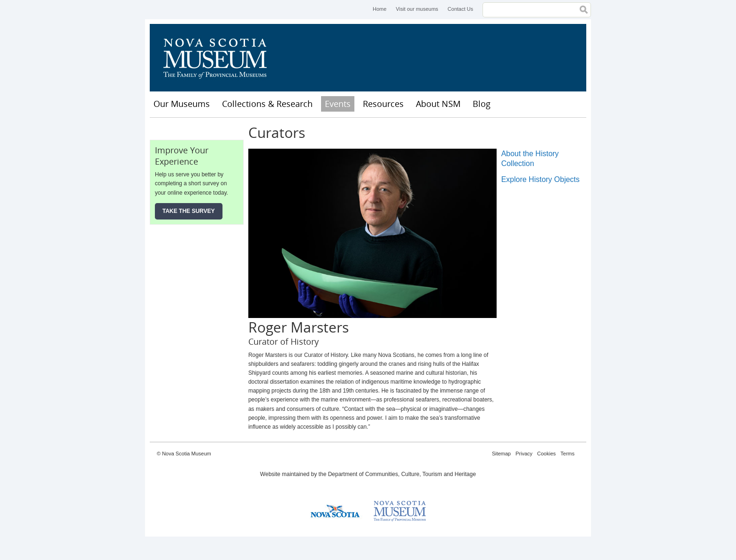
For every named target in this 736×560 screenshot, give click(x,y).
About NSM (438, 104)
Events (338, 104)
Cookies (546, 454)
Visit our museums (417, 9)
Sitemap (501, 454)
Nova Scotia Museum (220, 58)
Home (379, 9)
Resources (383, 104)
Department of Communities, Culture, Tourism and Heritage (402, 474)
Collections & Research (267, 104)
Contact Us (460, 9)
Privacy (524, 454)
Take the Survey (189, 211)
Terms (567, 454)
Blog (482, 104)
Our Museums (182, 104)
